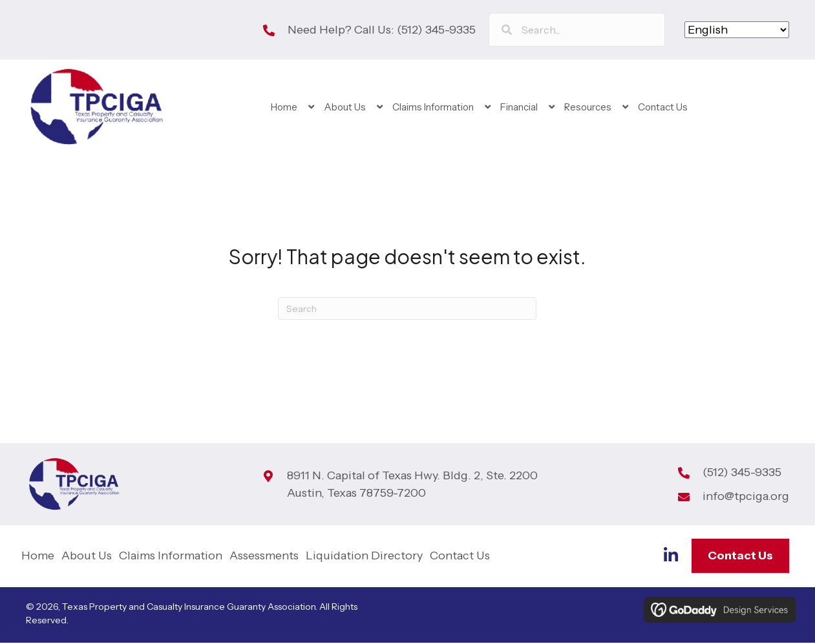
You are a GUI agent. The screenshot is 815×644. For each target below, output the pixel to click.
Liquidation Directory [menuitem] (364, 557)
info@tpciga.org (746, 497)
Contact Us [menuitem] (460, 557)
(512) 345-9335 (436, 30)
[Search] (407, 310)
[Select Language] (737, 30)
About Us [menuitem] (87, 557)
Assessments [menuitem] (264, 557)
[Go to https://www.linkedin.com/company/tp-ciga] (671, 558)
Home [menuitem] (38, 557)
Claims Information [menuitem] (171, 557)
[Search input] (577, 30)
